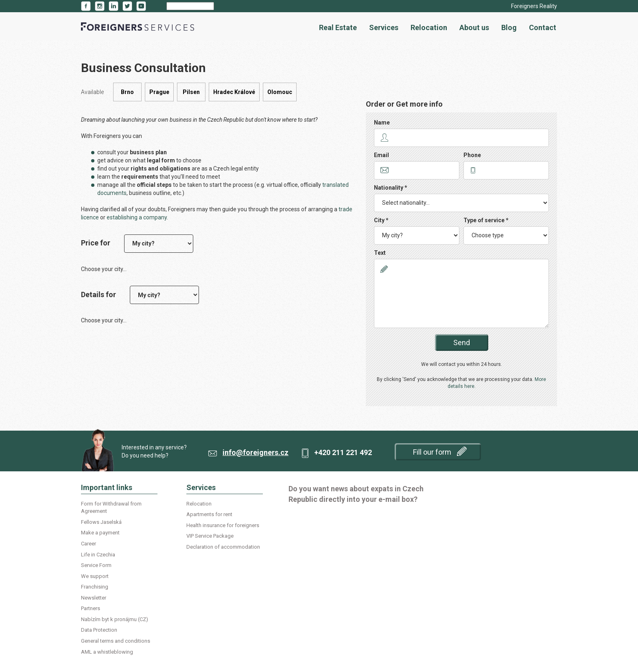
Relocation (429, 27)
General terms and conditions (116, 641)
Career (88, 544)
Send (462, 343)
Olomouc (280, 92)
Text (380, 253)
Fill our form (440, 451)
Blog (509, 27)
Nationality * (391, 188)
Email (381, 155)
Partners (91, 608)
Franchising (95, 587)
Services (384, 27)
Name (382, 123)
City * (381, 220)
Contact (543, 27)
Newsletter (94, 598)
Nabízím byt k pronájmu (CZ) (115, 619)
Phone (472, 155)
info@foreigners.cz (256, 452)
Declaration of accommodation (223, 547)
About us (474, 27)
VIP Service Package (210, 536)
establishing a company (137, 217)
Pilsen (191, 92)
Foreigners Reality (534, 6)
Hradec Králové (234, 92)
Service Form (96, 565)
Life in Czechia (98, 555)
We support (95, 576)
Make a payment (100, 533)
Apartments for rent (209, 514)
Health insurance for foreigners (223, 525)
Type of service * (486, 220)
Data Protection (99, 630)
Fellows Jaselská (101, 522)
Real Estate (338, 27)
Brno (127, 92)
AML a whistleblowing (107, 652)
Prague (159, 92)
